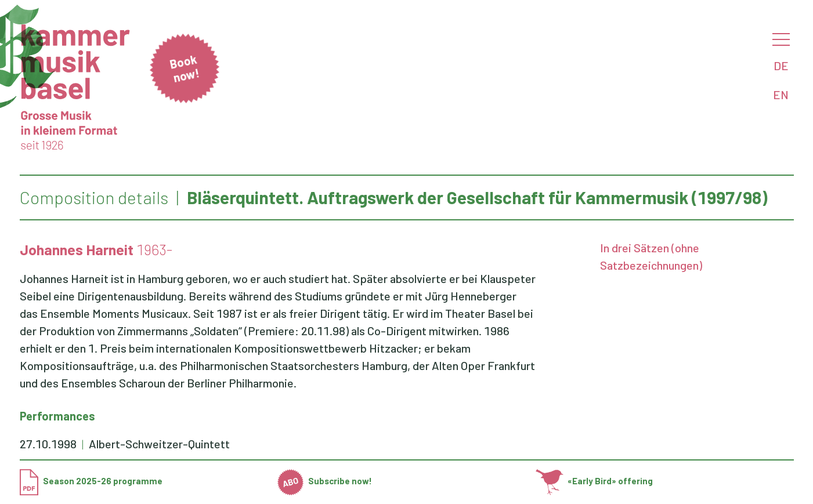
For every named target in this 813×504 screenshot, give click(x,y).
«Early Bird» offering (595, 481)
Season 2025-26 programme (91, 481)
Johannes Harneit (77, 249)
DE (781, 66)
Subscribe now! (325, 481)
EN (781, 95)
